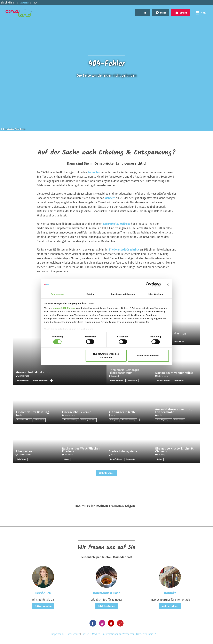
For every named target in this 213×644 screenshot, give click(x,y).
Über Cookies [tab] (156, 294)
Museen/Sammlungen (42, 381)
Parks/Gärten (22, 459)
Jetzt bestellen (106, 606)
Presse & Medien (91, 634)
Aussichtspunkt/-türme (25, 420)
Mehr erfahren (170, 606)
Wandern (110, 198)
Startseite (26, 3)
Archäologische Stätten (89, 420)
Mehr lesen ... (106, 473)
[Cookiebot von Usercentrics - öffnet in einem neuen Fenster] (148, 284)
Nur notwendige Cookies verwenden (106, 356)
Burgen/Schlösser (117, 459)
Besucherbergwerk (24, 381)
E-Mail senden (43, 606)
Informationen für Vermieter (118, 634)
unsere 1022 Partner (64, 308)
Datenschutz (73, 634)
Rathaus (67, 459)
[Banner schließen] (168, 284)
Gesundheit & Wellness (117, 224)
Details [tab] (90, 294)
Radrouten (94, 172)
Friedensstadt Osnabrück (124, 250)
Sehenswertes (179, 341)
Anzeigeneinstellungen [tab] (123, 294)
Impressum (58, 634)
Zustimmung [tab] (57, 294)
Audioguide (114, 420)
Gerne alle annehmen (148, 356)
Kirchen (160, 459)
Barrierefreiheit (144, 634)
